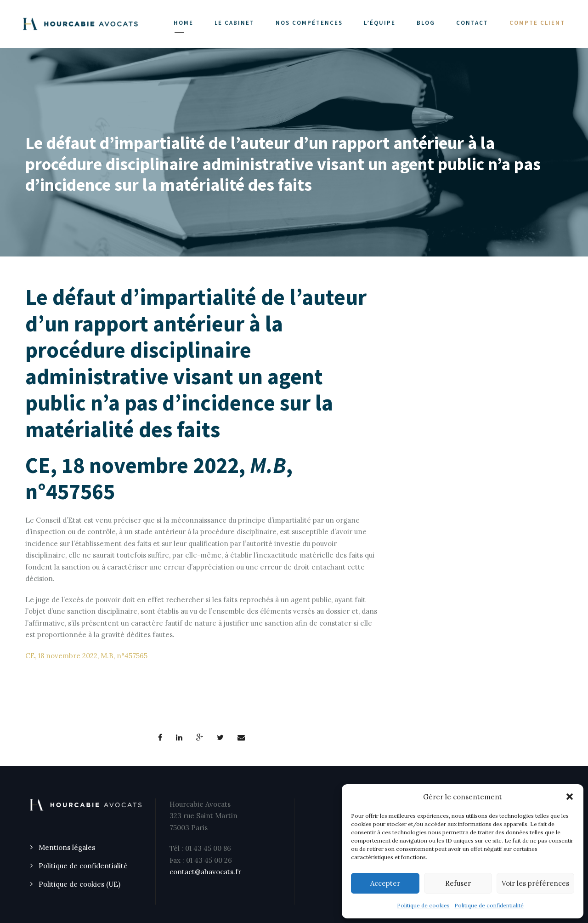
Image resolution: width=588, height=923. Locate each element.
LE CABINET (235, 23)
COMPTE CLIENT (537, 23)
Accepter (385, 883)
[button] (570, 797)
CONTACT (472, 23)
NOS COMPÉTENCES (309, 23)
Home (184, 23)
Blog (426, 23)
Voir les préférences (535, 883)
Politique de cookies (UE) (79, 884)
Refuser (458, 883)
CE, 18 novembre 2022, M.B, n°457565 (86, 656)
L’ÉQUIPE (380, 23)
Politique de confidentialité (489, 905)
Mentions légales (67, 847)
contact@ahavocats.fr (205, 872)
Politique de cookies (423, 905)
